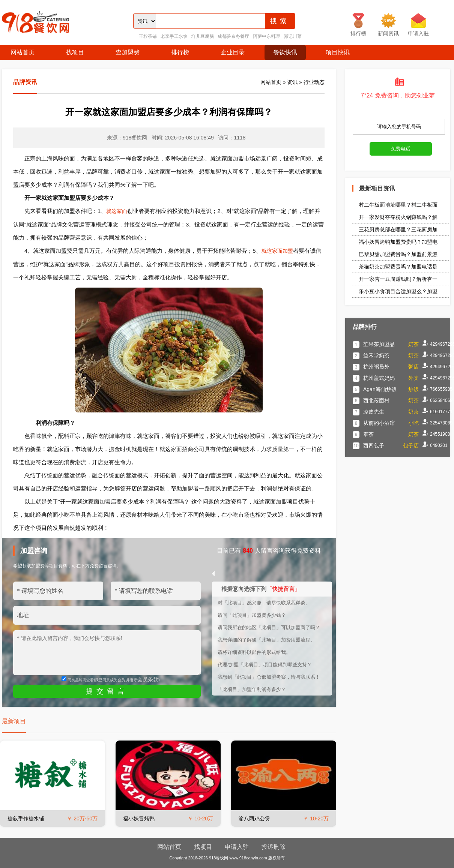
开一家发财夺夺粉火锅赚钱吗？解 (398, 217)
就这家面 (117, 211)
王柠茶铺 (148, 36)
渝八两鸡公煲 (254, 819)
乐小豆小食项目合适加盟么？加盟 (398, 291)
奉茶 (368, 434)
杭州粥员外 (376, 367)
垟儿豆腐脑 (203, 36)
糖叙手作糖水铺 (26, 819)
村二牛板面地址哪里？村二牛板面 (398, 205)
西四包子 (374, 445)
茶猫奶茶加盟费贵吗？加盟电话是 (398, 267)
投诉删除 (274, 847)
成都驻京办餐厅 (233, 36)
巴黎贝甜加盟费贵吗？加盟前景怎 (398, 254)
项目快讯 (338, 52)
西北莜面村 (376, 400)
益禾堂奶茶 (376, 355)
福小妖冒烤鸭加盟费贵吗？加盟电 (398, 242)
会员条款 (148, 679)
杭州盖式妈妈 (379, 378)
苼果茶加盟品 (379, 344)
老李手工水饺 (174, 36)
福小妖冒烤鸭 (139, 819)
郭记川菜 (293, 36)
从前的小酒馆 (379, 423)
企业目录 (233, 52)
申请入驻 (237, 847)
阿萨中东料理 (266, 36)
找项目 (75, 52)
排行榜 (180, 52)
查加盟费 (128, 52)
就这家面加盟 (277, 251)
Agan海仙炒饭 (380, 389)
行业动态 (314, 82)
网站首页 (23, 52)
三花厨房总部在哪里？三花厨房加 (398, 229)
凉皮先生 (374, 412)
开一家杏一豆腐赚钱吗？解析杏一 (398, 279)
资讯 (292, 82)
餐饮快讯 (285, 52)
